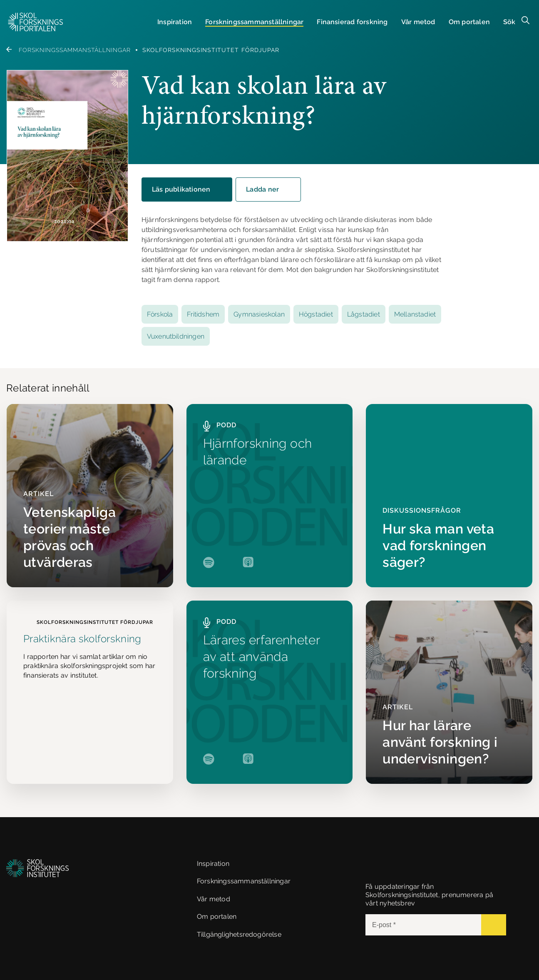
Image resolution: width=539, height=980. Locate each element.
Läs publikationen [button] (188, 190)
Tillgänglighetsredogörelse (239, 934)
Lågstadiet (364, 314)
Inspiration (175, 22)
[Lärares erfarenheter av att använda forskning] (270, 692)
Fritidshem (203, 314)
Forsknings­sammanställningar (254, 22)
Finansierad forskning (352, 22)
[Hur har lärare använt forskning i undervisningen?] (449, 692)
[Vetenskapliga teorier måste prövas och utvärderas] (90, 496)
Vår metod (418, 22)
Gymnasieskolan (259, 314)
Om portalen (469, 22)
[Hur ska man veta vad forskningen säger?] (449, 496)
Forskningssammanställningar (68, 50)
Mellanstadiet (415, 314)
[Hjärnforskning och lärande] (270, 496)
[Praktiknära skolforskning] (90, 692)
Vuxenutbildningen (176, 336)
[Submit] (494, 925)
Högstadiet (316, 314)
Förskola (160, 314)
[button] (36, 22)
